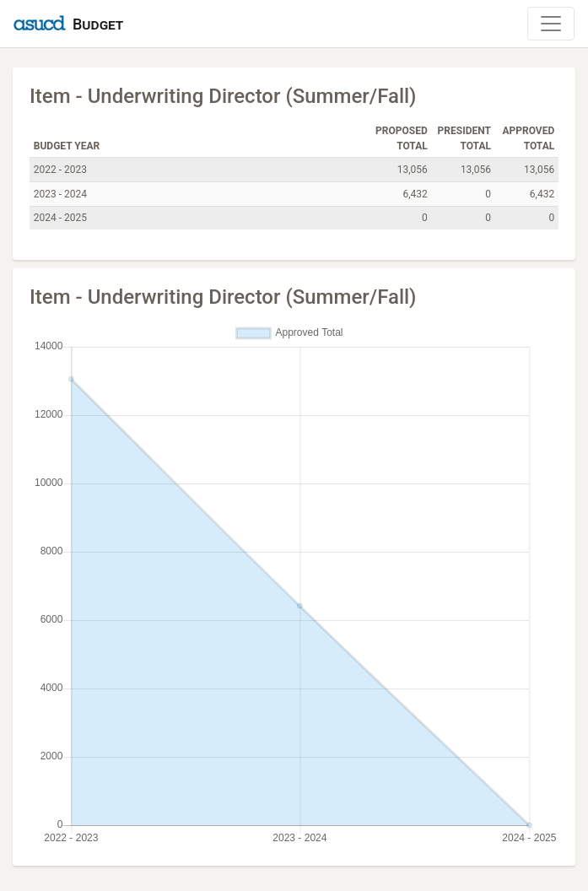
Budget (98, 24)
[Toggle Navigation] (551, 24)
